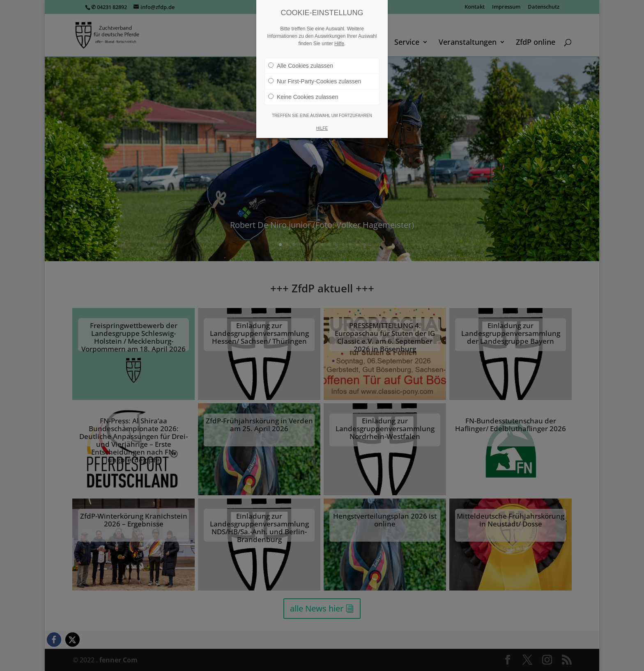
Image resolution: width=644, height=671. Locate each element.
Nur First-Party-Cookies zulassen (315, 81)
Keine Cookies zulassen (303, 97)
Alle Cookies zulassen (301, 66)
